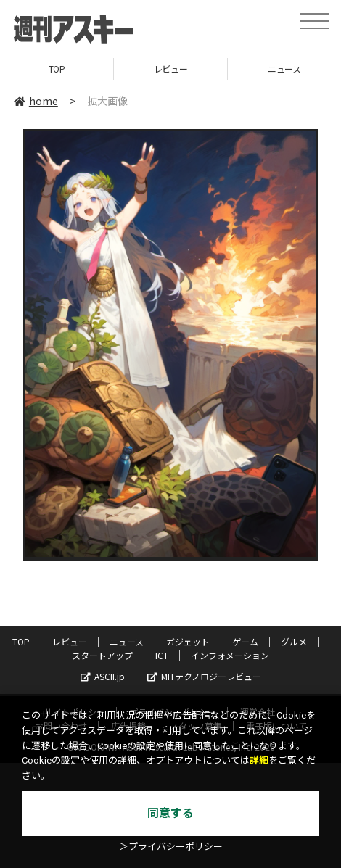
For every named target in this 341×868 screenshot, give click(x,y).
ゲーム (245, 641)
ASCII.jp (103, 676)
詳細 (259, 760)
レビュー (170, 69)
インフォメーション (230, 655)
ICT (162, 655)
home (36, 101)
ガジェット (188, 641)
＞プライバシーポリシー (171, 847)
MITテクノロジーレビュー (204, 676)
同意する (170, 813)
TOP (57, 69)
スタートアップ (102, 655)
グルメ (294, 641)
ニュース (127, 641)
